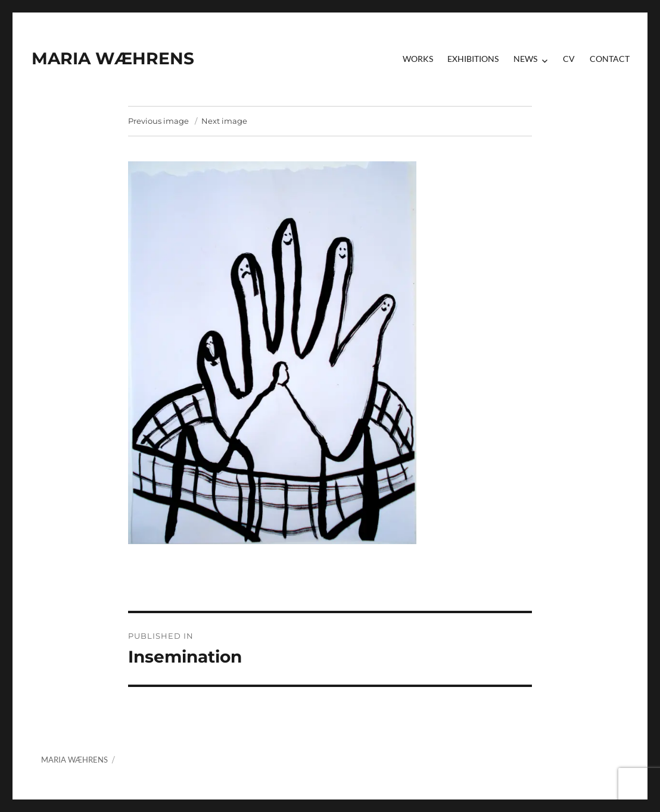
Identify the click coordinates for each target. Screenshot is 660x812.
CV (569, 59)
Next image (224, 121)
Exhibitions (473, 59)
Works (418, 59)
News (525, 59)
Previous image (158, 121)
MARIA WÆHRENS (113, 58)
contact (610, 59)
